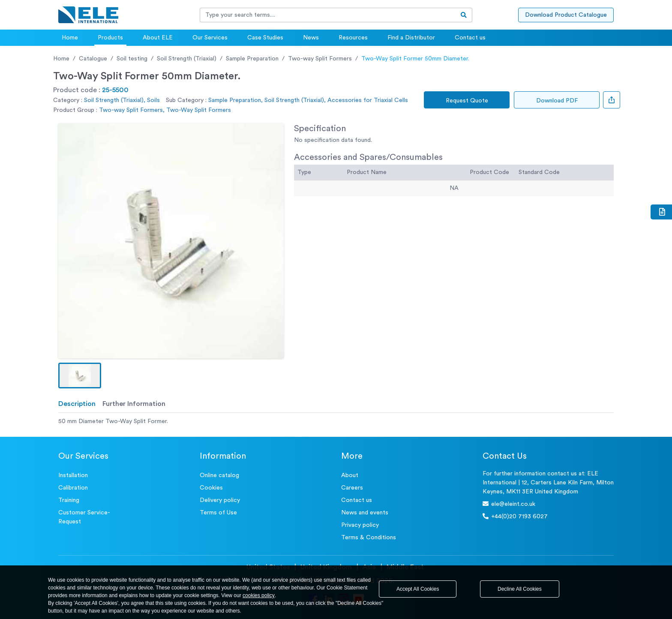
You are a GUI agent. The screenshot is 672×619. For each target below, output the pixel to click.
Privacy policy (360, 525)
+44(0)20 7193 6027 (515, 516)
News (311, 38)
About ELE (158, 38)
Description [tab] (77, 404)
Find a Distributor (411, 38)
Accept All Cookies (418, 589)
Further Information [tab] (134, 404)
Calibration (73, 488)
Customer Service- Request (84, 517)
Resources (353, 38)
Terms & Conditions (369, 538)
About (350, 475)
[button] (80, 376)
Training (69, 500)
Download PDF (557, 101)
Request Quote (467, 101)
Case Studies (265, 38)
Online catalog (219, 475)
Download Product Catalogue (566, 15)
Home (70, 38)
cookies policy (259, 595)
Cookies (211, 488)
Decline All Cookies (520, 589)
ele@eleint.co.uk (509, 504)
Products (110, 38)
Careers (352, 488)
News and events (365, 513)
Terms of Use (218, 513)
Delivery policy (220, 500)
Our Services (210, 38)
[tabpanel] (336, 422)
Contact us (470, 38)
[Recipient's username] (328, 15)
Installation (73, 475)
